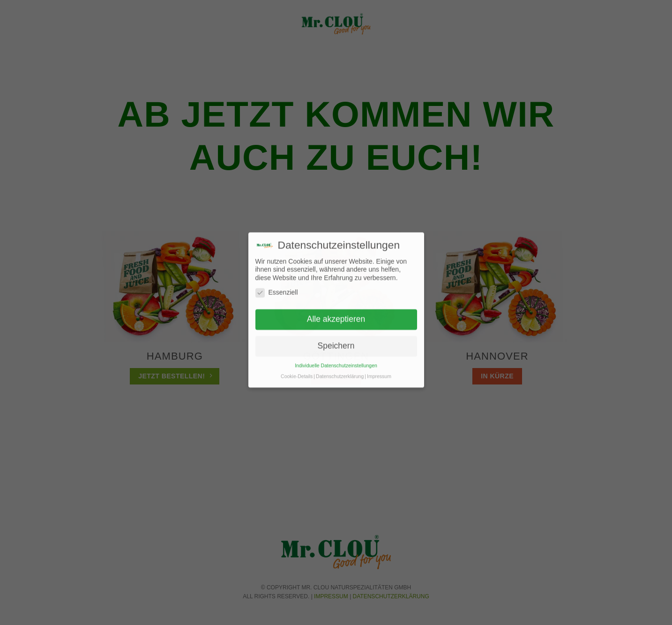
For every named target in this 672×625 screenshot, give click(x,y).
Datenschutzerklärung (340, 369)
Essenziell (277, 285)
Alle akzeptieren (336, 311)
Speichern (336, 338)
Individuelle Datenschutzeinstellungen (336, 358)
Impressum (379, 369)
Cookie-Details (297, 369)
